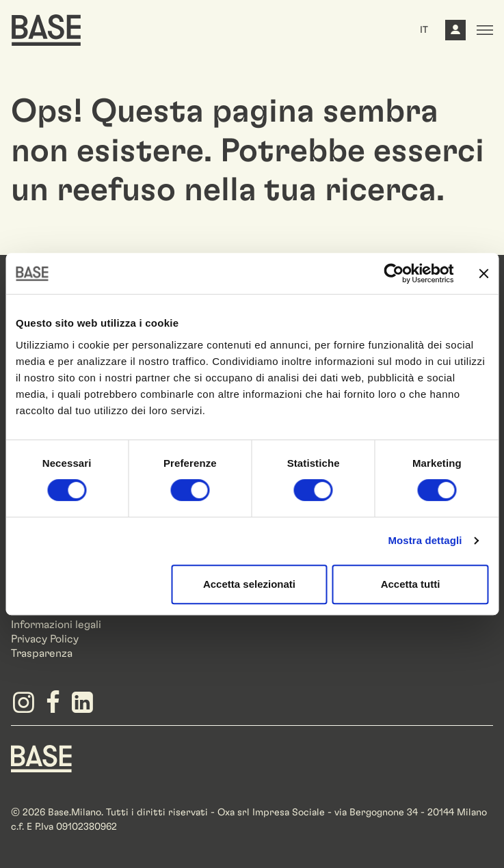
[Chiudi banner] (483, 273)
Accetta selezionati (249, 584)
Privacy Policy (45, 639)
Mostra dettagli (425, 540)
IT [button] (424, 30)
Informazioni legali (56, 625)
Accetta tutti (411, 584)
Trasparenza (42, 653)
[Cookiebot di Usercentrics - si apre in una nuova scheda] (394, 273)
